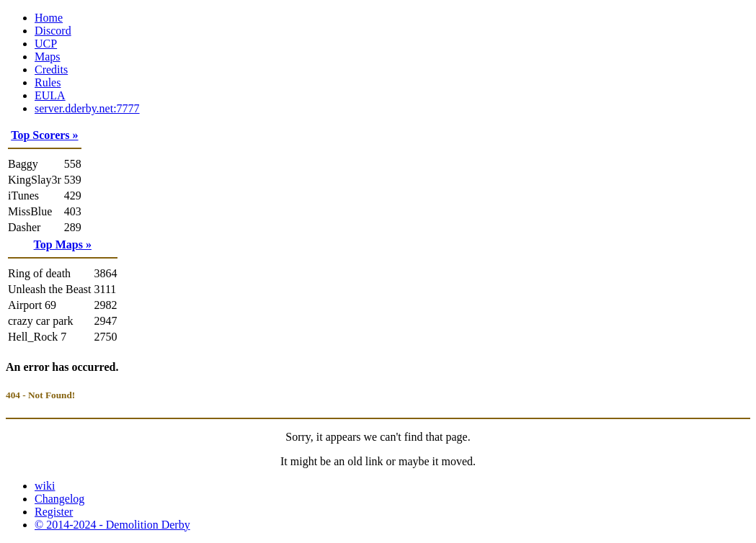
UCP (46, 44)
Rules (48, 82)
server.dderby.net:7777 (87, 108)
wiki (45, 486)
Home (49, 18)
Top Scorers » (44, 135)
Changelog (59, 499)
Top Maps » (63, 244)
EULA (50, 95)
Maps (48, 57)
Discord (53, 31)
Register (54, 512)
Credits (51, 69)
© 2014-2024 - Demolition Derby (112, 525)
